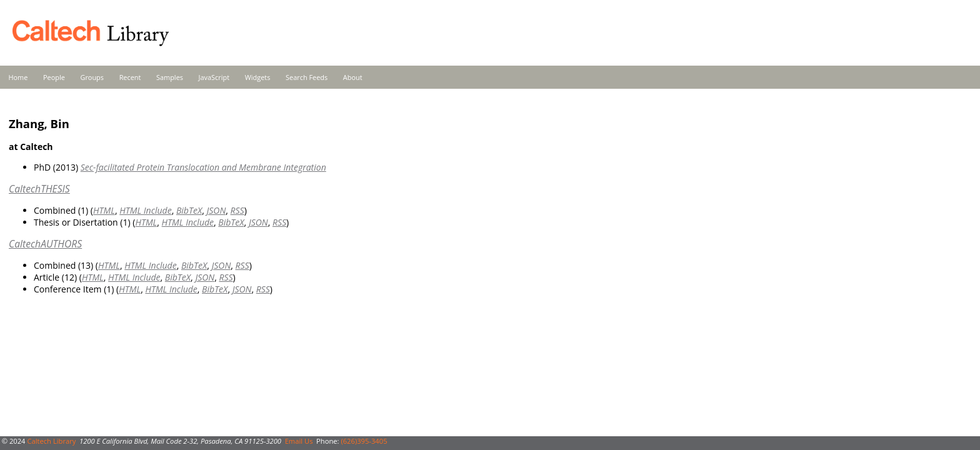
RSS (237, 210)
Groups (92, 77)
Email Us (299, 441)
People (54, 77)
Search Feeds (307, 77)
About (353, 77)
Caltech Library (51, 441)
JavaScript (214, 77)
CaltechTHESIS (39, 189)
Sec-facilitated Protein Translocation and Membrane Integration (203, 167)
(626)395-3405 (364, 441)
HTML (104, 210)
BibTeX (189, 210)
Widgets (258, 77)
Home (18, 77)
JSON (216, 210)
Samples (170, 77)
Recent (130, 77)
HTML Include (145, 210)
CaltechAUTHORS (45, 244)
